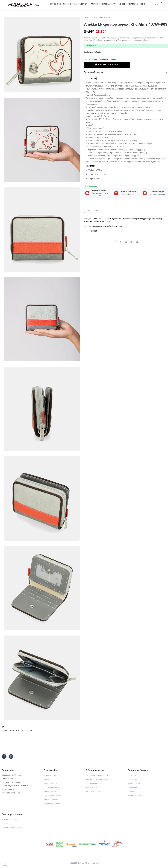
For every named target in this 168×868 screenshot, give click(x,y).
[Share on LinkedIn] (137, 242)
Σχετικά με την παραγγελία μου (98, 780)
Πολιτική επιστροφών (52, 796)
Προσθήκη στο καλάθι (108, 65)
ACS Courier (132, 780)
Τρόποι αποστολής (51, 792)
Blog (143, 4)
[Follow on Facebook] (4, 757)
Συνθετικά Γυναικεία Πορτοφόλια (98, 221)
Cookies (5, 824)
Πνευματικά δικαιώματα (11, 828)
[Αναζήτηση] (37, 5)
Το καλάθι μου (91, 788)
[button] (159, 5)
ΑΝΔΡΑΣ (96, 4)
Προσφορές (56, 4)
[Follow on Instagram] (11, 757)
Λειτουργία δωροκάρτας (53, 804)
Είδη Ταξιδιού (110, 4)
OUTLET (123, 4)
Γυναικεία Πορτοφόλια (102, 18)
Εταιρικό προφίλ (50, 776)
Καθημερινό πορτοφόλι (101, 226)
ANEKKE (93, 231)
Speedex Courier (134, 784)
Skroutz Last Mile (134, 796)
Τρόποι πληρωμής (51, 800)
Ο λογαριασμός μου (93, 784)
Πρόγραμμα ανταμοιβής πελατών (99, 776)
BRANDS (133, 4)
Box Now (131, 792)
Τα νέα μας (48, 780)
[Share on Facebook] (115, 242)
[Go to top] (5, 863)
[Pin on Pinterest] (131, 242)
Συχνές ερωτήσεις (51, 784)
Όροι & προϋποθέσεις (52, 788)
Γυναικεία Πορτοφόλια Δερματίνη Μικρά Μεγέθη (142, 219)
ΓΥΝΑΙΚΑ (84, 4)
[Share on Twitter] (121, 242)
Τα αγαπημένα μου (93, 792)
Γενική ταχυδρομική (136, 776)
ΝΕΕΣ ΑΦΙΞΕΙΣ (70, 4)
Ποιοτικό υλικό (118, 226)
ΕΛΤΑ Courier (133, 788)
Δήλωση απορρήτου (9, 820)
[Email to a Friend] (126, 242)
